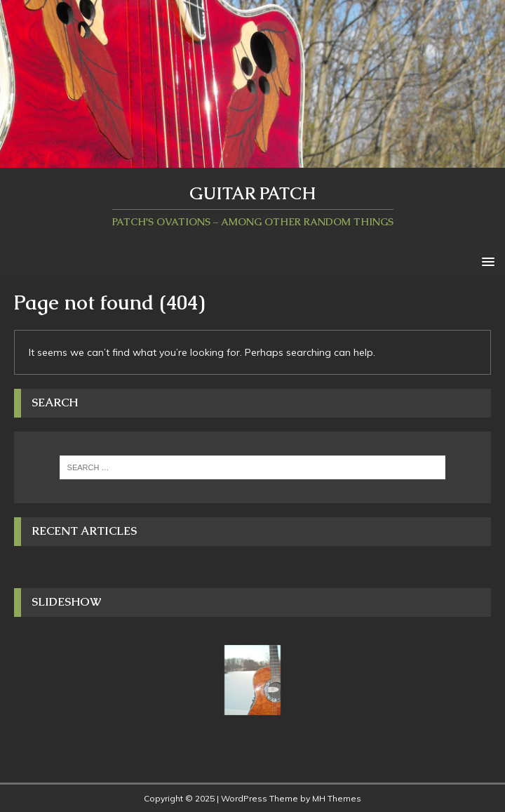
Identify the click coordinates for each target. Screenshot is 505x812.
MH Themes (337, 798)
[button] (486, 261)
